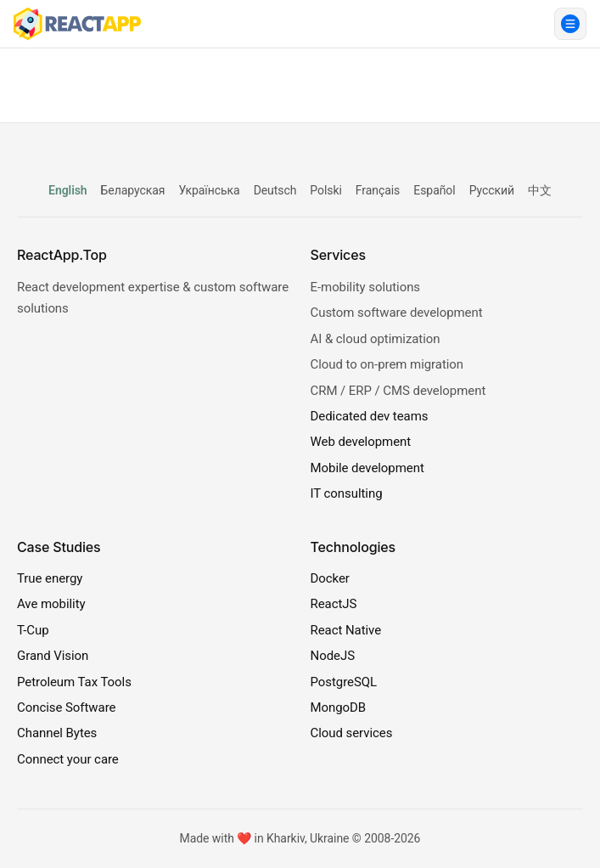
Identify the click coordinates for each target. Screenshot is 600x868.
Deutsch (275, 190)
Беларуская (133, 190)
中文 (540, 190)
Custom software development (397, 313)
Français (378, 190)
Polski (325, 190)
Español (434, 190)
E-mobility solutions (366, 287)
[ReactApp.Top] (77, 24)
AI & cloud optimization (376, 339)
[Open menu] (570, 24)
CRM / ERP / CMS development (398, 391)
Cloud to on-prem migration (387, 364)
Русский (492, 190)
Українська (209, 190)
